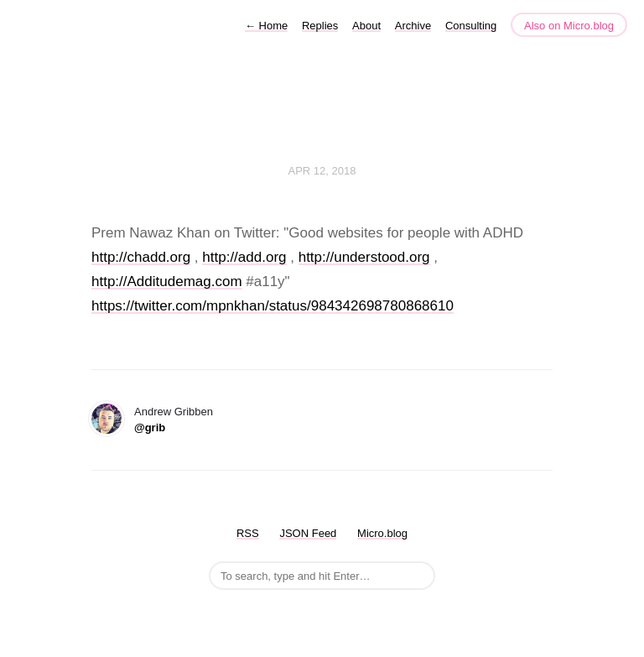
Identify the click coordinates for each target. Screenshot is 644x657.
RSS (248, 533)
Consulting (471, 26)
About (366, 26)
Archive (413, 26)
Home (266, 26)
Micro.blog (382, 533)
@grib (150, 428)
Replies (320, 26)
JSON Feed (308, 533)
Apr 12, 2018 (322, 171)
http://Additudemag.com (167, 282)
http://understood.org (364, 257)
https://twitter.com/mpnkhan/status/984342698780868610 (273, 306)
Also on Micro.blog (569, 26)
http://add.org (244, 257)
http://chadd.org (141, 257)
